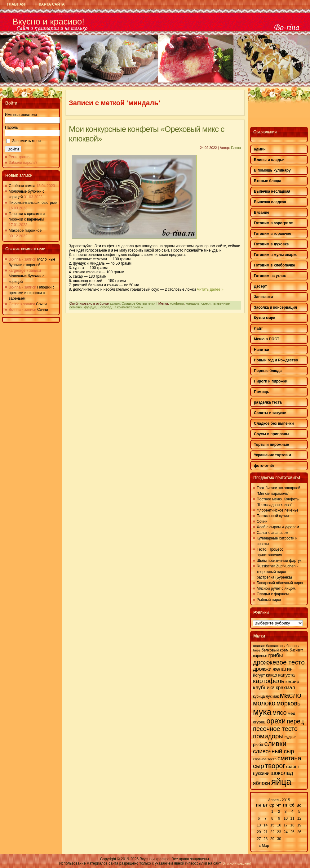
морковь (289, 703)
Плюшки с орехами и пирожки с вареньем (32, 293)
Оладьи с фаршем (273, 594)
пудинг (290, 737)
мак (276, 696)
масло (290, 695)
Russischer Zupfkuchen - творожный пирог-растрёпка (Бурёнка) (277, 572)
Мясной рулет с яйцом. (277, 588)
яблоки (261, 783)
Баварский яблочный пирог (280, 583)
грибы (275, 655)
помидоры (268, 736)
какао (272, 675)
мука (262, 712)
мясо (280, 713)
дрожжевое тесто (279, 662)
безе (257, 650)
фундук (90, 307)
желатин (283, 669)
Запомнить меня (26, 141)
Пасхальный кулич (273, 516)
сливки (275, 744)
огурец (259, 722)
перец (295, 721)
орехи (206, 303)
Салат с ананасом (272, 533)
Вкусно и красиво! (48, 22)
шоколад (105, 307)
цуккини (261, 773)
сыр (259, 766)
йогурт (259, 675)
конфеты (177, 303)
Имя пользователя (21, 115)
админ (115, 303)
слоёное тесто (265, 759)
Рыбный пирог (269, 600)
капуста (286, 675)
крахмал (286, 688)
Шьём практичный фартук (279, 561)
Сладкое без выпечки (138, 303)
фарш (292, 767)
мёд (292, 713)
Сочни (41, 304)
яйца (281, 782)
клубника (264, 688)
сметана (289, 758)
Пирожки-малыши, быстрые (33, 203)
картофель (269, 681)
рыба (258, 745)
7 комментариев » (129, 307)
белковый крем (275, 650)
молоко (264, 703)
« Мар (264, 846)
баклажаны (276, 646)
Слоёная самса (22, 186)
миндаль (193, 303)
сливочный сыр (274, 751)
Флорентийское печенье (278, 510)
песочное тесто (275, 729)
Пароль (11, 128)
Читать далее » (210, 289)
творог (275, 766)
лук (269, 696)
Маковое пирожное (25, 230)
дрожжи (262, 669)
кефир (292, 681)
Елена (236, 148)
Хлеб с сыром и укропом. (278, 527)
